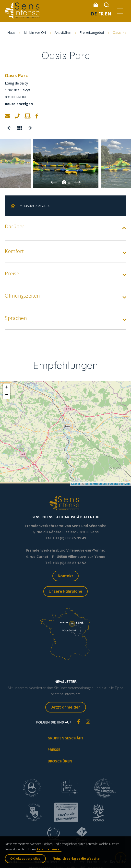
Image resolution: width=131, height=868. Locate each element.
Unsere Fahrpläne (65, 591)
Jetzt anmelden (66, 707)
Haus (11, 32)
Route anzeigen (19, 104)
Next (77, 182)
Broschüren (60, 761)
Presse (54, 749)
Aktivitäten (63, 32)
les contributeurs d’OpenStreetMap (107, 484)
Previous (54, 182)
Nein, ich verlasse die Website (76, 859)
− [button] (7, 395)
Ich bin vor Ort (35, 32)
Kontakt (65, 576)
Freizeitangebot (92, 32)
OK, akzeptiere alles (25, 859)
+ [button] (7, 388)
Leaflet (76, 484)
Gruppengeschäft (65, 738)
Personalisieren (49, 849)
